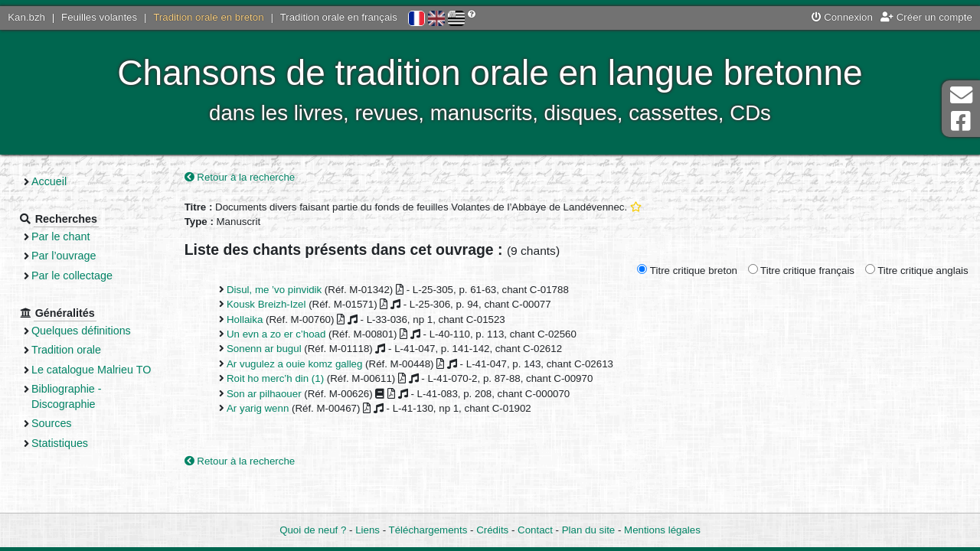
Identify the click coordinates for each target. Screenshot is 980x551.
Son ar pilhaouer (264, 394)
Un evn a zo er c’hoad (276, 334)
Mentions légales (662, 530)
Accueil (49, 181)
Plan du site (588, 530)
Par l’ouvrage (64, 256)
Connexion (842, 17)
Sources (52, 423)
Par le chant (60, 236)
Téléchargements (428, 530)
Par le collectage (72, 275)
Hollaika (245, 320)
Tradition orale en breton (208, 17)
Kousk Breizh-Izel (266, 304)
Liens (367, 530)
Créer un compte (926, 17)
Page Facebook (961, 121)
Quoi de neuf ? (313, 530)
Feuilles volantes (99, 17)
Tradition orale (66, 350)
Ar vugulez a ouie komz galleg (294, 364)
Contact (535, 530)
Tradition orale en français (339, 17)
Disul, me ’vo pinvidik (274, 290)
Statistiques (60, 443)
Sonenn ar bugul (264, 349)
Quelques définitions (81, 331)
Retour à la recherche (240, 177)
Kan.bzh (26, 17)
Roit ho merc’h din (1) (275, 378)
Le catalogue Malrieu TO (91, 370)
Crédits (492, 530)
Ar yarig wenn (258, 408)
